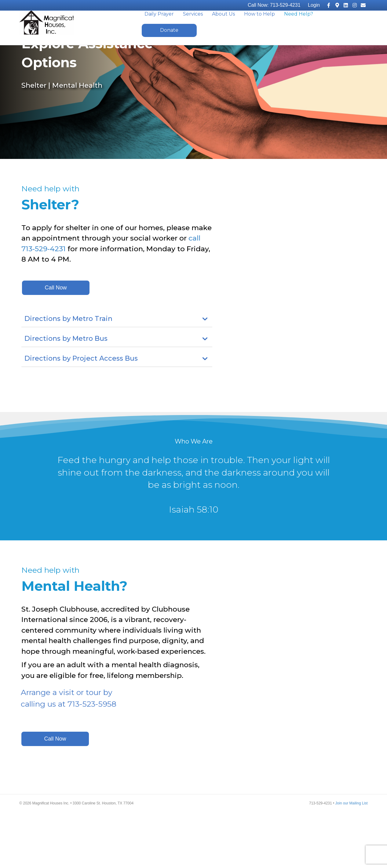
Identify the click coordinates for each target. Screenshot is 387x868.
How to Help (259, 25)
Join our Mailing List (352, 859)
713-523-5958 (92, 759)
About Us (223, 25)
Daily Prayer (159, 25)
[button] (56, 343)
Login (314, 5)
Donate (169, 41)
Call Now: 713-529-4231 (274, 5)
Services (193, 25)
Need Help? (299, 25)
